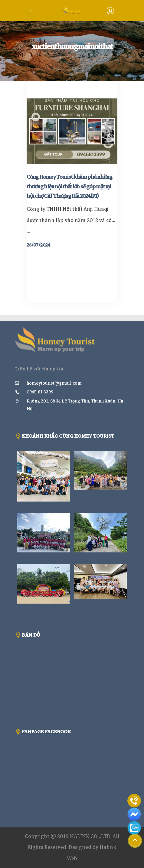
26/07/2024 (38, 245)
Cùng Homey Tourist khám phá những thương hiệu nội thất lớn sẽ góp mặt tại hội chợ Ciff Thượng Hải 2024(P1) (69, 187)
